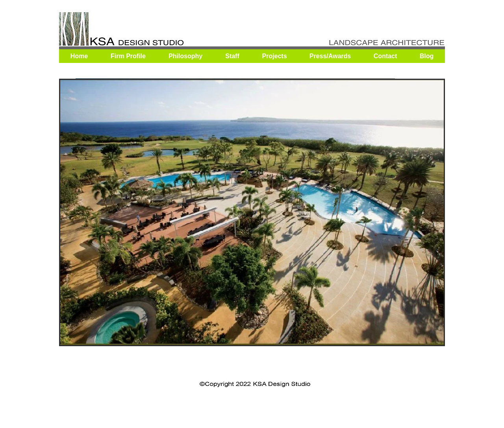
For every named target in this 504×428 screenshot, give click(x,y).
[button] (252, 212)
